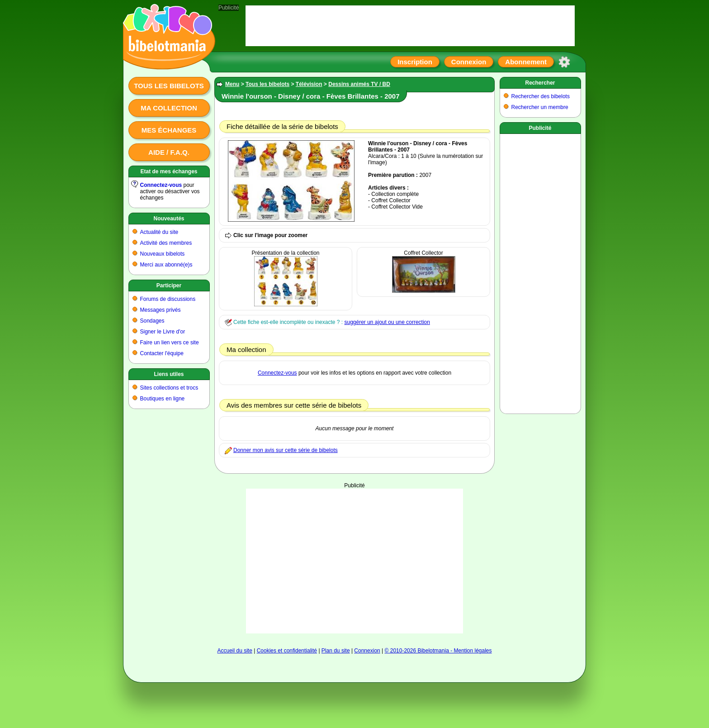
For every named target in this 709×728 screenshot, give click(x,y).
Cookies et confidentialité (287, 651)
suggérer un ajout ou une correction (387, 322)
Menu (232, 84)
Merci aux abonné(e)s (166, 265)
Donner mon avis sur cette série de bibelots (286, 450)
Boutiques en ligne (163, 399)
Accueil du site (234, 651)
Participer (169, 285)
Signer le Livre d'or (163, 332)
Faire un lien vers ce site (170, 343)
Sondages (152, 321)
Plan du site (336, 651)
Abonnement (526, 62)
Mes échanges (169, 130)
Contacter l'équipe (162, 353)
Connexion (469, 62)
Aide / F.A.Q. (169, 152)
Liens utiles (169, 374)
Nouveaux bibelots (163, 254)
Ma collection (169, 108)
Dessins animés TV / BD (359, 84)
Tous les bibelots (169, 86)
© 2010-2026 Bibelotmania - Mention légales (438, 651)
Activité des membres (166, 243)
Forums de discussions (168, 299)
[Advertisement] (354, 561)
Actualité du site (159, 232)
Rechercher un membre (540, 107)
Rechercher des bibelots (541, 96)
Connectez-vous (161, 185)
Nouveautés (169, 219)
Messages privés (161, 310)
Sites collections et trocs (169, 388)
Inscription (415, 62)
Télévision (309, 84)
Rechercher (540, 83)
